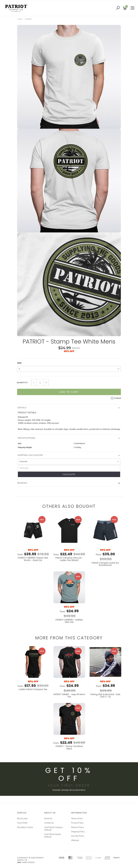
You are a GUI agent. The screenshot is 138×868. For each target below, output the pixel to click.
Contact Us (49, 823)
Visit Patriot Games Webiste (53, 835)
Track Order (22, 823)
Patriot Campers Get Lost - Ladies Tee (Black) (69, 559)
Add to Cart (69, 392)
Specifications (27, 438)
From (33, 555)
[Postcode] (69, 468)
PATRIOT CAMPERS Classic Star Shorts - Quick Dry (33, 559)
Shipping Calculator (30, 455)
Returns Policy (77, 827)
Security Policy (78, 836)
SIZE (19, 363)
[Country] (69, 462)
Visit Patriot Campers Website (54, 829)
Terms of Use (77, 818)
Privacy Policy (77, 823)
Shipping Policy (78, 832)
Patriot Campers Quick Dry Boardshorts (105, 564)
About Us (48, 818)
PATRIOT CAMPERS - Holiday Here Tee (69, 621)
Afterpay (75, 840)
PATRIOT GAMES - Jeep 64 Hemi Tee (69, 696)
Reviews (22, 483)
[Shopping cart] (125, 8)
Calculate (69, 474)
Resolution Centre (25, 827)
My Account (22, 818)
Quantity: (22, 383)
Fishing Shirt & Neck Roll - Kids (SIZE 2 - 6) (105, 696)
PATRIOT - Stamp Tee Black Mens (69, 747)
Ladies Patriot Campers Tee (33, 689)
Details (22, 407)
